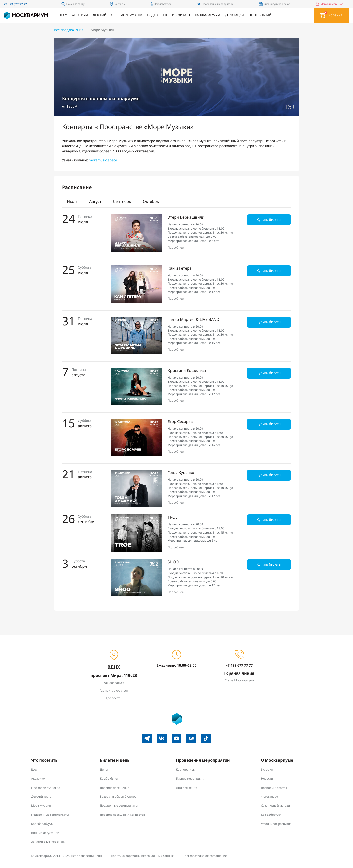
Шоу (63, 15)
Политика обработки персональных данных (142, 856)
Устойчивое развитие (276, 824)
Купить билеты (269, 220)
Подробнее (176, 248)
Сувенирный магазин (276, 806)
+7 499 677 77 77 (15, 4)
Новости (267, 779)
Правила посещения (115, 788)
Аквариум (80, 15)
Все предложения (69, 30)
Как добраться (114, 683)
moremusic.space (103, 160)
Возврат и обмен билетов (118, 796)
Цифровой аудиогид (46, 788)
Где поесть (114, 698)
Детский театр (104, 15)
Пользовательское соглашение (205, 856)
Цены (104, 769)
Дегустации (234, 15)
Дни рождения (187, 788)
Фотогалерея (270, 796)
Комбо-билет (109, 779)
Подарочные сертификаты (169, 15)
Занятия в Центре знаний (49, 842)
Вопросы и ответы (274, 788)
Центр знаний (260, 15)
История (267, 769)
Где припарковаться (114, 690)
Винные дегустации (45, 833)
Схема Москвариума (239, 680)
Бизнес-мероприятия (191, 779)
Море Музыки (131, 15)
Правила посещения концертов (123, 815)
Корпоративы (186, 769)
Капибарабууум (208, 15)
